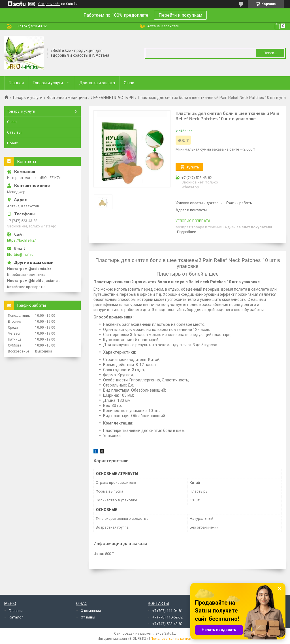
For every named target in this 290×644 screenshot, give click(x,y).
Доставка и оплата (97, 83)
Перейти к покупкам (180, 15)
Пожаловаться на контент (172, 639)
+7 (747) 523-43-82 (168, 624)
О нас (129, 83)
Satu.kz (170, 634)
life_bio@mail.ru (20, 255)
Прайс (12, 143)
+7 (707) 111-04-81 (168, 611)
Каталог (16, 617)
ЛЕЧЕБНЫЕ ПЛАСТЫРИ (112, 98)
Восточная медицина (67, 98)
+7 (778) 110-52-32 (168, 617)
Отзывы (14, 132)
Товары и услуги (48, 83)
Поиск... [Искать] (270, 53)
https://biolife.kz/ (21, 240)
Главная (16, 83)
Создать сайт (49, 4)
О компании (91, 611)
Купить (192, 167)
